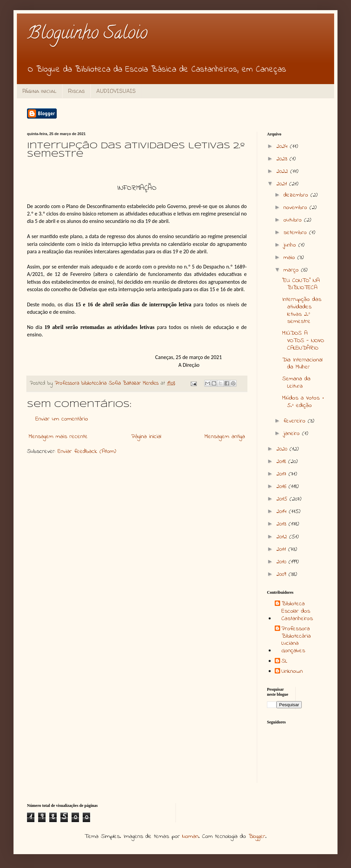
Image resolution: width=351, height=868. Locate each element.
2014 (283, 512)
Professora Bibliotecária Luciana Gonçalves (296, 640)
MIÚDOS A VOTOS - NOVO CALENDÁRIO (303, 341)
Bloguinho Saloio (87, 35)
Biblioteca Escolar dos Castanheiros (297, 611)
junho (291, 245)
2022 (283, 172)
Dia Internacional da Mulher (302, 364)
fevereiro (296, 421)
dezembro (297, 195)
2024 (283, 147)
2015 (283, 499)
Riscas (76, 91)
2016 (282, 487)
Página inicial (39, 91)
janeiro (293, 434)
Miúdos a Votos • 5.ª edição (303, 402)
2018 (282, 462)
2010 (282, 562)
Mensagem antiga (225, 437)
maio (290, 258)
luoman (190, 837)
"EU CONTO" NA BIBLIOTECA (301, 284)
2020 (283, 449)
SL (284, 662)
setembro (296, 233)
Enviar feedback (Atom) (87, 452)
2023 (283, 159)
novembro (296, 208)
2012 (283, 537)
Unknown (292, 672)
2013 (282, 524)
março (292, 270)
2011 (282, 550)
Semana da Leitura (296, 383)
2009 (282, 575)
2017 (282, 474)
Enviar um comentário (62, 419)
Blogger (257, 837)
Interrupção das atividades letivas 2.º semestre (302, 311)
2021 (283, 184)
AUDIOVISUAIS (116, 91)
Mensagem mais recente (58, 437)
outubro (294, 220)
